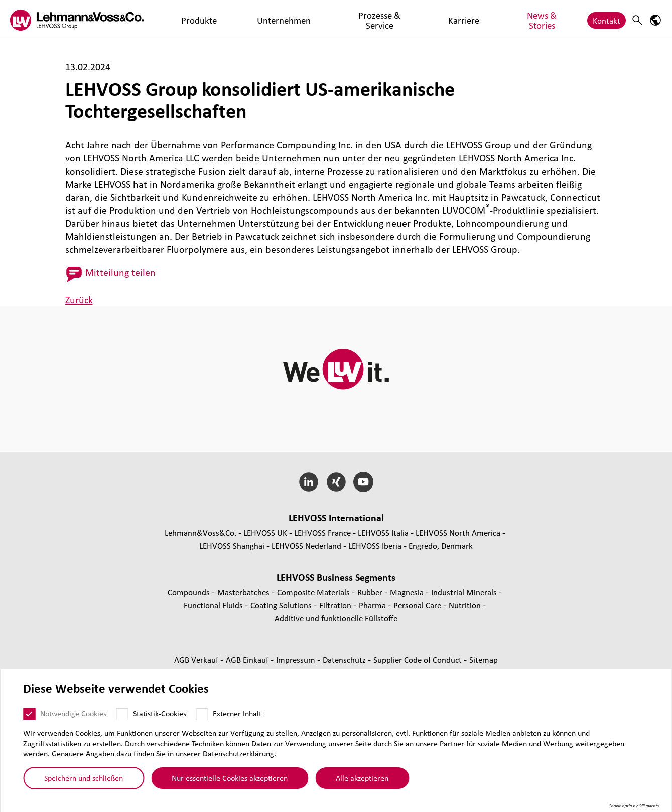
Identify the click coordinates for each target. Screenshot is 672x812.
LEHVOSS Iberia (375, 545)
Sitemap (484, 659)
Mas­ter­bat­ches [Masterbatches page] (244, 592)
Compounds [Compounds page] (190, 592)
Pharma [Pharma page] (373, 605)
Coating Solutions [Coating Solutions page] (282, 605)
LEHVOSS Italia (383, 532)
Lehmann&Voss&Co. (200, 532)
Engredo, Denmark (441, 545)
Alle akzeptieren (362, 778)
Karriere (360, 20)
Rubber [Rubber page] (371, 592)
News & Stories (411, 20)
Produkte (183, 20)
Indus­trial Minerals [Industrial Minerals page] (465, 592)
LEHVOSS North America (458, 532)
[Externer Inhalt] (202, 714)
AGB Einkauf (248, 659)
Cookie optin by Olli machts (634, 806)
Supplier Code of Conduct (419, 659)
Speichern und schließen (84, 778)
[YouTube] (364, 482)
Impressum (297, 659)
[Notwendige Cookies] (29, 714)
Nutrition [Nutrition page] (466, 605)
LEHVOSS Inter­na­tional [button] (336, 518)
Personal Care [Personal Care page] (418, 605)
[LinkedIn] (308, 482)
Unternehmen (234, 20)
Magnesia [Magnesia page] (408, 592)
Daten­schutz (345, 659)
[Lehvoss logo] (77, 20)
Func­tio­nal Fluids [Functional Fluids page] (214, 605)
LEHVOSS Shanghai (232, 545)
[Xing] (336, 482)
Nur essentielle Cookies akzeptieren (230, 778)
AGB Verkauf (197, 659)
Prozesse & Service (302, 20)
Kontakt (607, 20)
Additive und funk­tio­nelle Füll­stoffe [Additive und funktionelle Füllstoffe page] (336, 618)
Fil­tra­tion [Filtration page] (336, 605)
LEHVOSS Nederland (306, 545)
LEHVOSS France (322, 532)
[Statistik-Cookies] (122, 714)
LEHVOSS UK (265, 532)
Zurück (79, 300)
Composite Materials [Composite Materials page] (314, 592)
